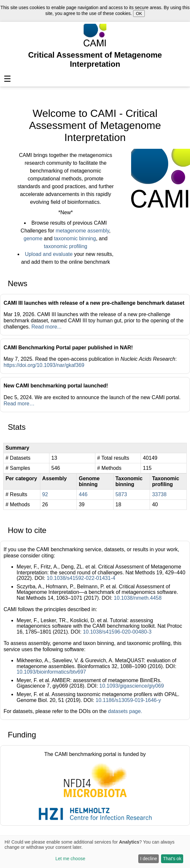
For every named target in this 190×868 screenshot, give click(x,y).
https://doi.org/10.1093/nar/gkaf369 (44, 365)
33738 (159, 494)
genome (33, 238)
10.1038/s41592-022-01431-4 (81, 578)
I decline (149, 859)
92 (45, 494)
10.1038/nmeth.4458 (138, 598)
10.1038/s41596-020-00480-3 (117, 632)
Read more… (19, 404)
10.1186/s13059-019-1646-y (128, 700)
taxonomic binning (75, 238)
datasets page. (125, 711)
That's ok (172, 859)
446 (83, 494)
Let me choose (70, 859)
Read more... (46, 327)
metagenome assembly (82, 231)
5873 (121, 494)
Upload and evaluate (49, 254)
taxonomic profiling (66, 246)
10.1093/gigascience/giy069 (131, 686)
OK (139, 14)
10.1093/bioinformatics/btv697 (51, 672)
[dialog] (95, 852)
